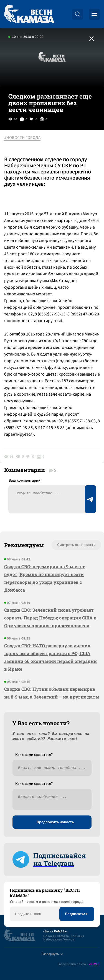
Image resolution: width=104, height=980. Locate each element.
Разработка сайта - (79, 964)
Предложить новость (55, 822)
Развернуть (52, 954)
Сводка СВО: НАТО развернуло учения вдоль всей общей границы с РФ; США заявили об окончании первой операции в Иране (50, 657)
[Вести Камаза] (29, 14)
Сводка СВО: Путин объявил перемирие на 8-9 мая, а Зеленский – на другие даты (52, 693)
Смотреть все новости (76, 545)
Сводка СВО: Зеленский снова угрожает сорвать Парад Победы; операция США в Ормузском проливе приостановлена (50, 618)
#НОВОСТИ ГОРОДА (22, 138)
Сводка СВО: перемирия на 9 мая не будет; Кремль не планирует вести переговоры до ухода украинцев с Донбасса (45, 578)
